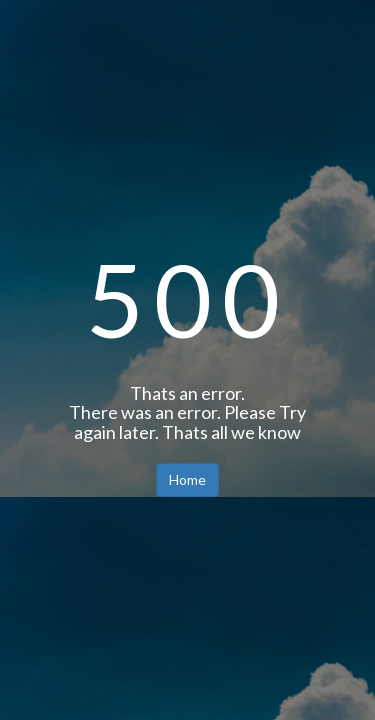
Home (187, 479)
